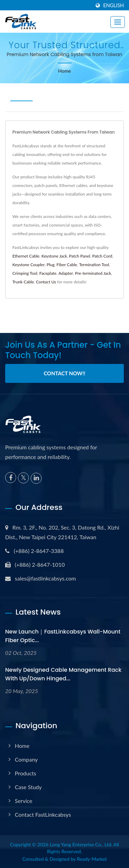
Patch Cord (102, 256)
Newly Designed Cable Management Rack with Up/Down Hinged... (63, 674)
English (114, 6)
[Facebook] (11, 478)
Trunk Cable (23, 282)
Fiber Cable (67, 265)
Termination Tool (94, 265)
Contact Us (46, 282)
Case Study (28, 787)
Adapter (66, 273)
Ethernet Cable (26, 256)
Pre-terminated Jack (93, 273)
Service (24, 801)
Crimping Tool (25, 273)
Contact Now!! (64, 373)
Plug (51, 265)
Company (26, 759)
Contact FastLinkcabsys (43, 814)
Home (64, 71)
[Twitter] (23, 478)
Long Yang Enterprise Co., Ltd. (81, 844)
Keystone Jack (54, 256)
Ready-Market (92, 859)
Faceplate (48, 273)
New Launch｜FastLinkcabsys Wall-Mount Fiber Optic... (63, 636)
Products (25, 773)
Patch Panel (80, 256)
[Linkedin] (36, 478)
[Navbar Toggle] (118, 22)
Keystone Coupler (29, 265)
